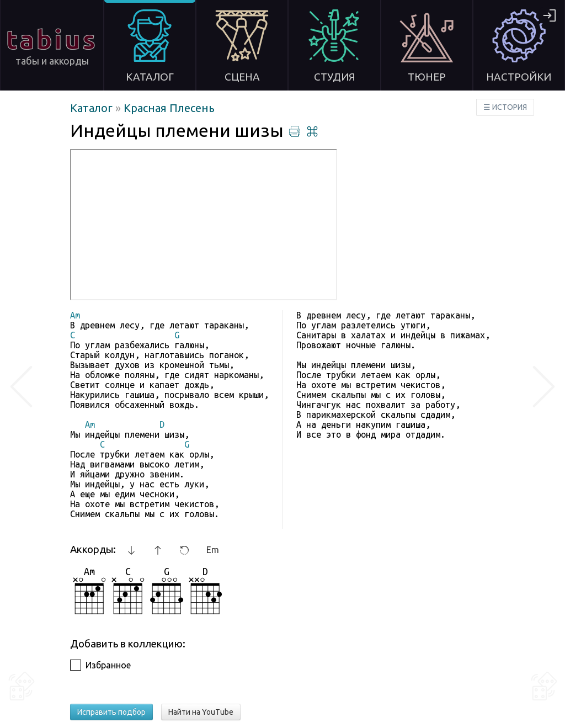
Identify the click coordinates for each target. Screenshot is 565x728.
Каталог (93, 108)
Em (213, 550)
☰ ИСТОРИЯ (505, 107)
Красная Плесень (169, 108)
